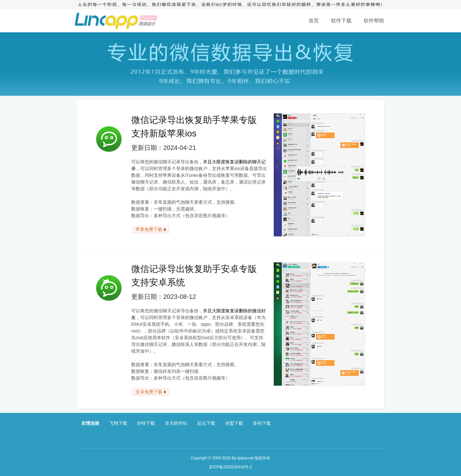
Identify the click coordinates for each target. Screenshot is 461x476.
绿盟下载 (234, 423)
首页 (314, 21)
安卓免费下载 (149, 392)
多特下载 (262, 423)
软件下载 (341, 21)
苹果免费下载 (149, 229)
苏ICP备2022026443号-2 (230, 467)
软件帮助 (374, 21)
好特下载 (146, 423)
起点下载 (206, 423)
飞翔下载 (118, 423)
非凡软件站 (176, 423)
